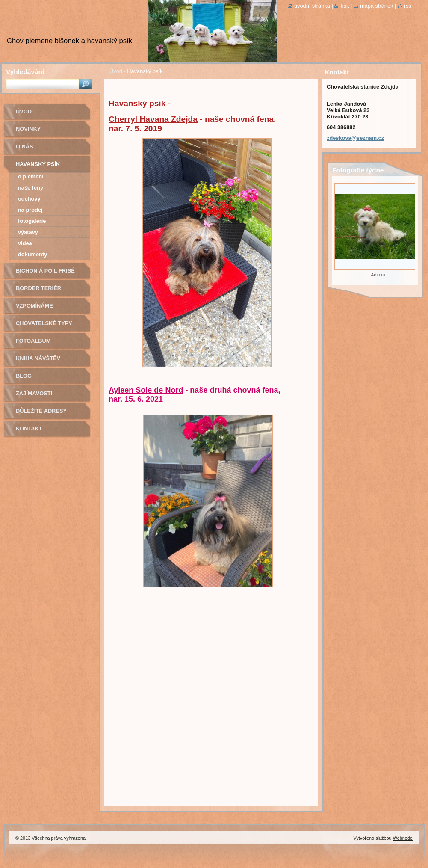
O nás (25, 147)
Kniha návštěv (38, 358)
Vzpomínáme (34, 306)
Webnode (403, 838)
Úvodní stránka (312, 6)
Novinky (28, 129)
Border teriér (38, 288)
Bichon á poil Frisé (45, 271)
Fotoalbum (33, 341)
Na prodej (30, 210)
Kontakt (29, 428)
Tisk (345, 6)
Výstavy (28, 232)
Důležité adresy (41, 411)
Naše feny (31, 188)
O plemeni (31, 176)
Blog (24, 376)
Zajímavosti (34, 393)
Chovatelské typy (44, 323)
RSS (408, 6)
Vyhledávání (25, 72)
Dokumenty (32, 254)
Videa (25, 243)
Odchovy (29, 199)
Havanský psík (38, 164)
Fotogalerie (32, 221)
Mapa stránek (377, 6)
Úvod (116, 71)
